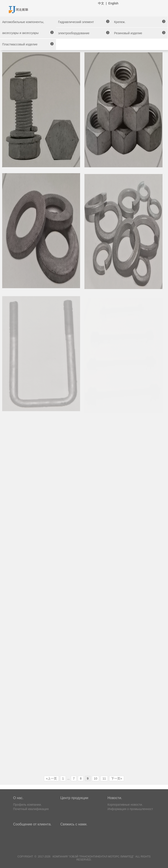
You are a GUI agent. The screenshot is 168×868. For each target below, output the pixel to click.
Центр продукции (74, 798)
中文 (101, 3)
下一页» (117, 778)
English (113, 3)
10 (96, 778)
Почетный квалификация (31, 809)
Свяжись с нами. (74, 824)
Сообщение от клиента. (32, 824)
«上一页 (51, 778)
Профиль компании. (27, 805)
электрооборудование (74, 33)
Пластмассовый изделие (20, 44)
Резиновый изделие (128, 33)
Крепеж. (120, 22)
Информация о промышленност (130, 809)
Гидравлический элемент (76, 22)
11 (104, 778)
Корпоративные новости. (125, 805)
